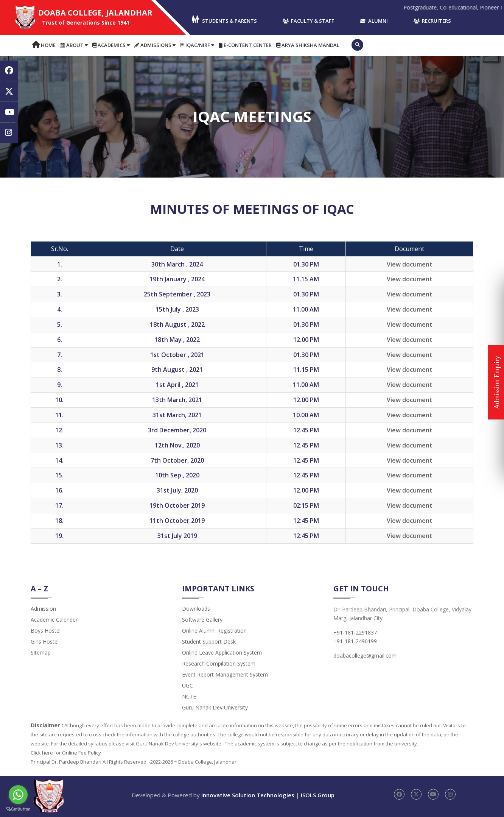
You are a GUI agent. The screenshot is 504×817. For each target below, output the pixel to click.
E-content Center (245, 45)
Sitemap (41, 653)
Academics (111, 45)
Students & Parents (224, 20)
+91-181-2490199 (355, 641)
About (74, 45)
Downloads (196, 609)
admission (43, 609)
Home (44, 45)
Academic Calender (54, 620)
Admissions (155, 45)
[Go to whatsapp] (18, 795)
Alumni (374, 21)
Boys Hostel (46, 631)
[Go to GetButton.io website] (18, 809)
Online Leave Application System (222, 653)
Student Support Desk (209, 642)
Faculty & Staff (308, 21)
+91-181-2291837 (355, 632)
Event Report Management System (225, 674)
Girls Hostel (45, 642)
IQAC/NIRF (197, 45)
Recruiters (432, 21)
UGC (187, 685)
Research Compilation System (219, 663)
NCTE (189, 696)
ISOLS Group (318, 795)
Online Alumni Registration (214, 631)
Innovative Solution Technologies (248, 795)
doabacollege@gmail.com (365, 656)
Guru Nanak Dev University (215, 707)
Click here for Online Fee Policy (66, 753)
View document (410, 264)
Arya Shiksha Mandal (308, 45)
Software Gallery (202, 620)
